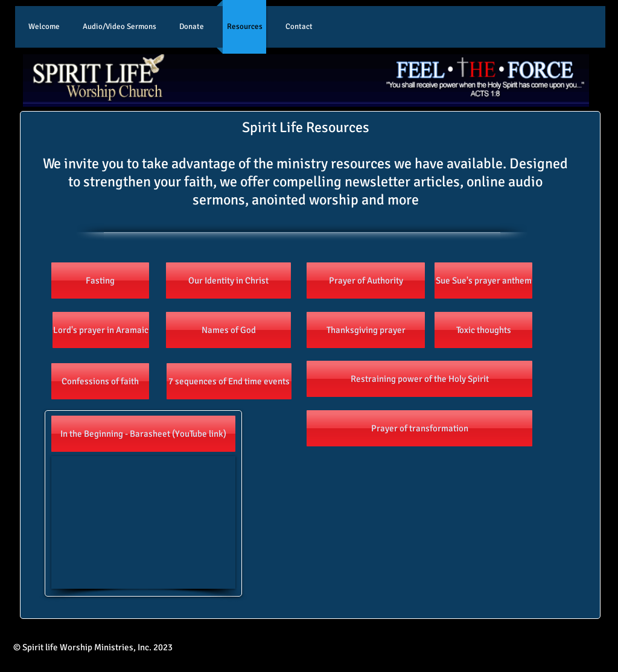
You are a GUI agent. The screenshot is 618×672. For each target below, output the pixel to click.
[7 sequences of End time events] (229, 381)
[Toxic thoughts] (483, 330)
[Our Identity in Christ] (228, 281)
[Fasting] (100, 281)
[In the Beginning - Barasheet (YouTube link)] (143, 434)
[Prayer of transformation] (419, 428)
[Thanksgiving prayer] (366, 330)
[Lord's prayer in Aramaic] (101, 330)
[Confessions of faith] (100, 381)
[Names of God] (228, 330)
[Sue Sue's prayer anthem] (483, 281)
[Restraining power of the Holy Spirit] (419, 379)
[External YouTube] (143, 522)
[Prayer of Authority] (366, 281)
